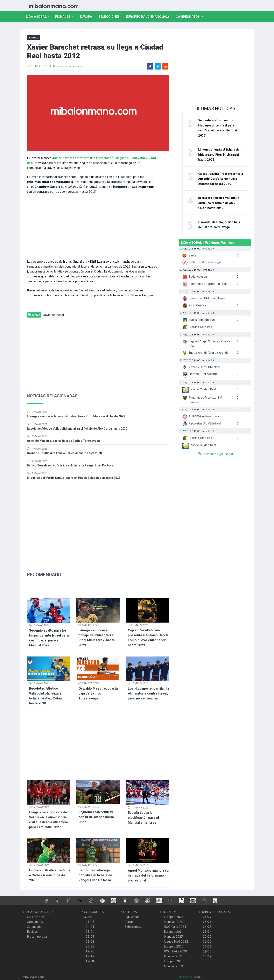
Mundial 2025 (173, 922)
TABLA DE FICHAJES (214, 912)
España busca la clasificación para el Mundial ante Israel (143, 818)
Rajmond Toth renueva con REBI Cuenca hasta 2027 (96, 817)
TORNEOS (168, 912)
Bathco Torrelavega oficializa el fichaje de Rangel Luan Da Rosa (70, 465)
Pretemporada (37, 936)
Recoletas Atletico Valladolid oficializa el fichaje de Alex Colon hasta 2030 (77, 429)
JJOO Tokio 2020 (175, 951)
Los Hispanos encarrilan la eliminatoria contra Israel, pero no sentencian (148, 693)
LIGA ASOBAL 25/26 (38, 912)
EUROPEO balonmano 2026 (149, 16)
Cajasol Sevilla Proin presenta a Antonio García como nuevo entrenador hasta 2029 (221, 179)
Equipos (32, 931)
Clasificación (36, 917)
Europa (88, 16)
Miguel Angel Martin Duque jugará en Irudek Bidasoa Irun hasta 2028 (74, 478)
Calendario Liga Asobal (215, 454)
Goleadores (35, 922)
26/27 (207, 917)
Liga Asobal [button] (36, 17)
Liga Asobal (133, 917)
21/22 (207, 941)
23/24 (207, 931)
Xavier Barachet (54, 315)
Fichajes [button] (63, 17)
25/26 (207, 922)
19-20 (90, 951)
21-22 (90, 941)
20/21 (207, 946)
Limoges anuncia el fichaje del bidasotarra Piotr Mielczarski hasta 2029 (76, 416)
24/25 (207, 927)
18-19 (90, 956)
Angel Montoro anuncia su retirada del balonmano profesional (148, 875)
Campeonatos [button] (188, 17)
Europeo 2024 (174, 931)
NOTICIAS (129, 912)
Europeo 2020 (174, 961)
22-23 (90, 936)
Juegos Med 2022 (176, 941)
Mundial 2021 (173, 956)
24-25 (90, 927)
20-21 (90, 946)
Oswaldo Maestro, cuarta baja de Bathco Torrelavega (63, 441)
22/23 (207, 936)
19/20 (207, 951)
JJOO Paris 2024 (175, 927)
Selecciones (111, 16)
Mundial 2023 (173, 936)
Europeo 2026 (174, 917)
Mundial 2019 (173, 966)
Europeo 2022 (174, 946)
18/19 (207, 956)
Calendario (34, 927)
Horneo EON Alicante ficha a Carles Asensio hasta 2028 (64, 453)
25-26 (90, 922)
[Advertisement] (92, 226)
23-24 (90, 931)
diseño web (186, 977)
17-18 (90, 961)
